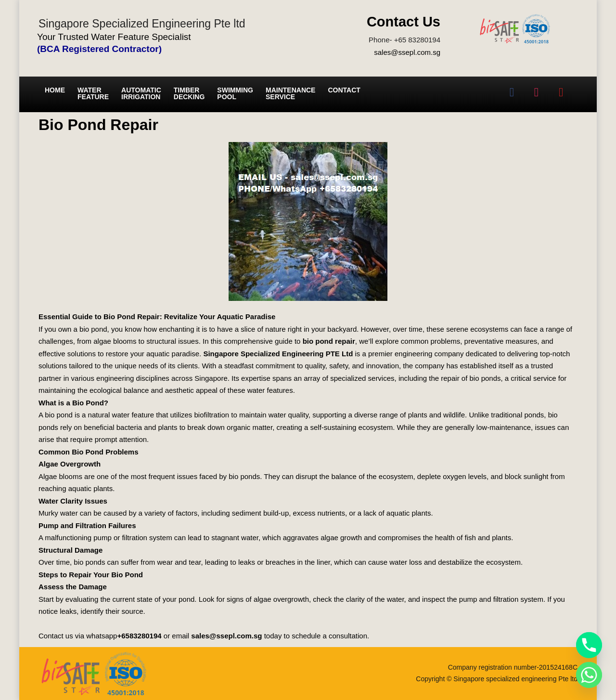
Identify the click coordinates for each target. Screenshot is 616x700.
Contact (344, 90)
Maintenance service (290, 93)
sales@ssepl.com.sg (407, 52)
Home (55, 90)
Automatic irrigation (141, 93)
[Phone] (589, 645)
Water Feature (93, 93)
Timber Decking (189, 93)
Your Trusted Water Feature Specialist (114, 37)
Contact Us (404, 22)
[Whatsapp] (589, 675)
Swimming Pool (235, 93)
